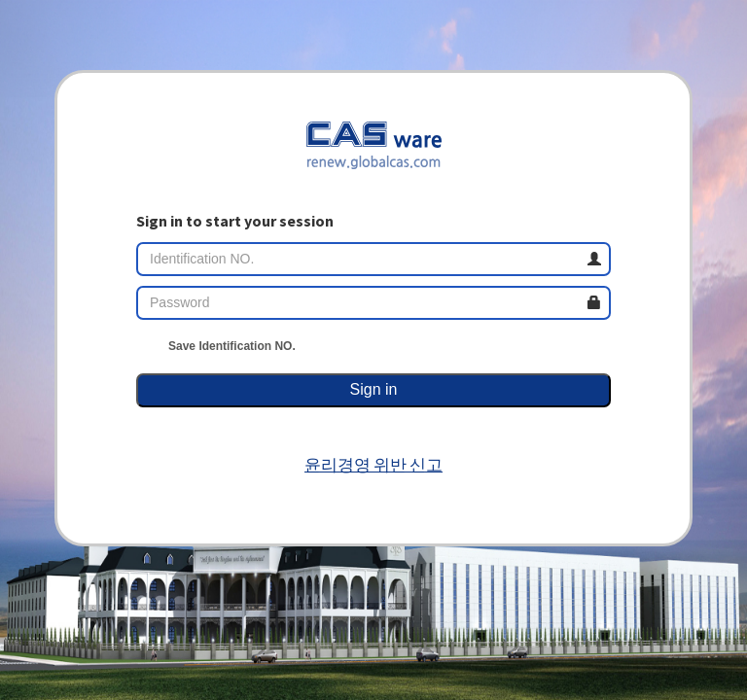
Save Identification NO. (216, 346)
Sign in (374, 389)
